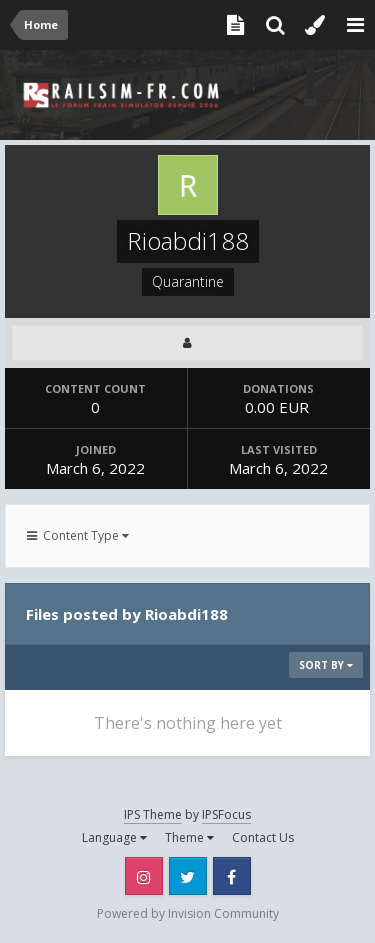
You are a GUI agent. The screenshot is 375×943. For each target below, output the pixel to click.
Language (114, 837)
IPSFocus (226, 814)
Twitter (188, 876)
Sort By (326, 665)
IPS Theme (153, 814)
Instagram (144, 876)
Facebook (232, 876)
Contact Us (263, 837)
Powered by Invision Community (188, 913)
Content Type (78, 535)
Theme (189, 837)
